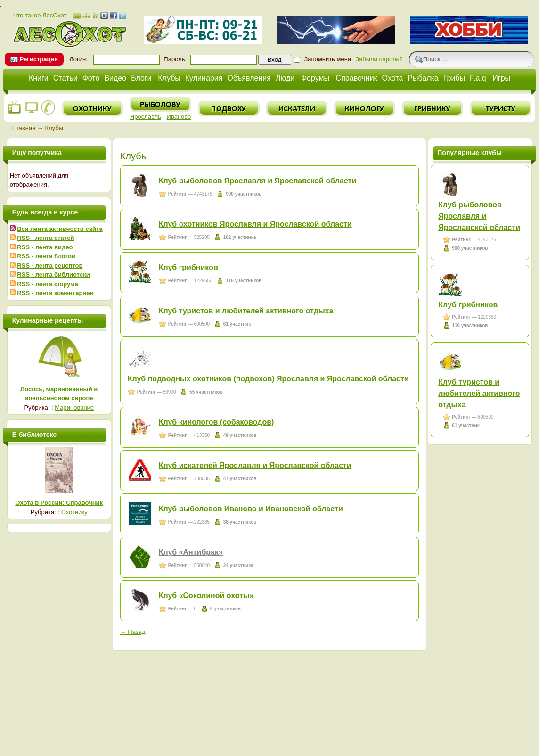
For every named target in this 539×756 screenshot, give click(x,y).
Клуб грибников (188, 267)
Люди (285, 78)
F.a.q (478, 78)
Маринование (74, 407)
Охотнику (74, 512)
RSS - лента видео (45, 247)
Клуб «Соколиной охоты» (206, 596)
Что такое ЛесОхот (40, 15)
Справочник (357, 78)
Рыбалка (423, 78)
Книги (39, 78)
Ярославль (146, 117)
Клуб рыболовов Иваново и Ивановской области (251, 509)
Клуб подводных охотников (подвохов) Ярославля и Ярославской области (268, 379)
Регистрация (39, 59)
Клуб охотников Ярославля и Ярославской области (255, 224)
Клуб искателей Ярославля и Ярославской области (255, 465)
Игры (501, 78)
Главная (24, 128)
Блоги (141, 78)
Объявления (249, 78)
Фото (91, 78)
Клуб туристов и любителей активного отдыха (246, 311)
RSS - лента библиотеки (53, 275)
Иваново (179, 117)
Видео (115, 78)
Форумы (315, 78)
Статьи (65, 78)
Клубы (169, 78)
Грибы (454, 78)
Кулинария (204, 78)
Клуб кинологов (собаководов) (216, 422)
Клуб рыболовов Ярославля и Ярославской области (258, 181)
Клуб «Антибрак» (191, 552)
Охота (393, 78)
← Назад (133, 632)
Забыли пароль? (379, 59)
